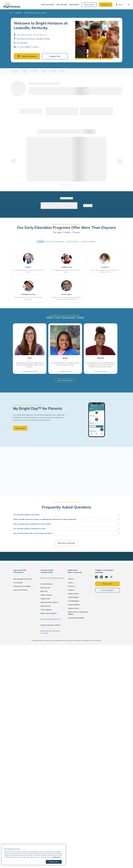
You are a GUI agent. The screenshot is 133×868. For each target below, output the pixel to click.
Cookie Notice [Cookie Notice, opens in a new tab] (56, 857)
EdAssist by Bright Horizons (51, 619)
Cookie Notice (77, 641)
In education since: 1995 (30, 371)
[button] (47, 5)
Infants (28, 267)
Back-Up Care (45, 588)
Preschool (105, 267)
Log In (119, 4)
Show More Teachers (65, 380)
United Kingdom (73, 597)
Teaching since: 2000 (65, 371)
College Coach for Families (22, 586)
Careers (70, 583)
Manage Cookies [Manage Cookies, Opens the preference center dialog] (54, 862)
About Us (71, 579)
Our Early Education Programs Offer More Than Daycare (66, 227)
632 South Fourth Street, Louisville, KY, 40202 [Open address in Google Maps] (33, 39)
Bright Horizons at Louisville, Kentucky (35, 13)
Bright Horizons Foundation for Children (78, 613)
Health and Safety (73, 241)
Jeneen (65, 358)
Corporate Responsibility (76, 618)
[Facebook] (96, 577)
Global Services (46, 606)
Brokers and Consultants (49, 613)
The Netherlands (73, 601)
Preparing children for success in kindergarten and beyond (28, 298)
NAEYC (28, 47)
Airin (30, 358)
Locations (71, 590)
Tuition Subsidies (46, 610)
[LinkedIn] (101, 577)
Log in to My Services (20, 590)
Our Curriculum (18, 583)
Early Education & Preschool (23, 579)
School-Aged (66, 294)
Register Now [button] (55, 56)
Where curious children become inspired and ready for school (105, 271)
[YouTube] (106, 577)
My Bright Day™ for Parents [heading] (38, 408)
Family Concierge (46, 595)
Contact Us (106, 5)
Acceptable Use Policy (88, 641)
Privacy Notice (69, 641)
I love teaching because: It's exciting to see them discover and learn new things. (65, 364)
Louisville (18, 13)
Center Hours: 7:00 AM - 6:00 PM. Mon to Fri (32, 35)
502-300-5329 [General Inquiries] (22, 43)
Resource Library (73, 608)
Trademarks (98, 641)
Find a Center (89, 5)
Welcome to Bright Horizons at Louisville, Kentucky (41, 25)
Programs (41, 241)
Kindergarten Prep (28, 294)
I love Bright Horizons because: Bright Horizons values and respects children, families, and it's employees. (30, 365)
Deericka (101, 358)
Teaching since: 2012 (101, 371)
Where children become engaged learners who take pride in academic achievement (66, 298)
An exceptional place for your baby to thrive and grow (28, 271)
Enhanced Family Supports (49, 602)
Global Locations (73, 594)
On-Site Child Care (47, 584)
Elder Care (44, 591)
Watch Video (20, 428)
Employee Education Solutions (50, 625)
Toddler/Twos (67, 267)
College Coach (45, 599)
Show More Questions (67, 543)
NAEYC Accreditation (89, 241)
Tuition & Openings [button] (27, 56)
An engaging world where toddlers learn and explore (66, 271)
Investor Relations (74, 605)
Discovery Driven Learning (55, 241)
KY (12, 13)
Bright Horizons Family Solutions (52, 578)
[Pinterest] (111, 577)
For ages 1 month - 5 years (67, 232)
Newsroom (72, 586)
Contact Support (107, 590)
